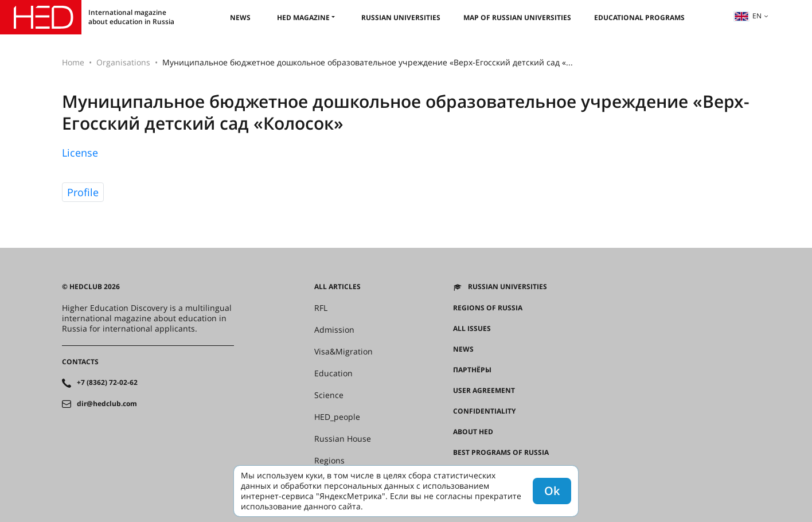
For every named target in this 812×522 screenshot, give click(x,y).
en (748, 16)
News (240, 17)
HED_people (337, 417)
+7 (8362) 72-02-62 (107, 383)
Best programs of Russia (501, 453)
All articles (337, 287)
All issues (472, 329)
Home (73, 62)
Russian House (343, 439)
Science (329, 395)
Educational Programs (639, 17)
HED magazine (303, 17)
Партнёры (472, 370)
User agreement (484, 391)
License (80, 153)
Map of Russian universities (517, 17)
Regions (329, 461)
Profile (83, 192)
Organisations (123, 62)
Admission (334, 330)
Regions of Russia (488, 308)
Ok (552, 491)
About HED (473, 432)
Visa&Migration (343, 352)
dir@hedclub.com (107, 404)
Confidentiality (484, 411)
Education (333, 373)
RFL (321, 308)
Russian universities (401, 17)
